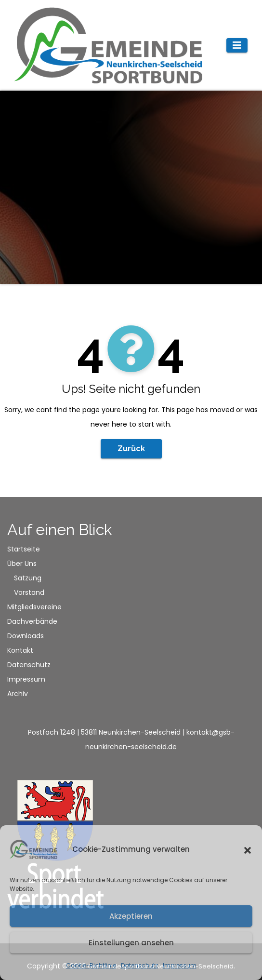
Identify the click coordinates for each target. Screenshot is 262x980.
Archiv (18, 694)
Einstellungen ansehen (131, 943)
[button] (248, 849)
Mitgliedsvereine (34, 607)
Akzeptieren (131, 916)
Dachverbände (32, 621)
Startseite (24, 549)
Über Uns (22, 564)
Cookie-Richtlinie (91, 965)
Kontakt (20, 650)
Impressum (180, 965)
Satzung (28, 578)
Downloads (26, 636)
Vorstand (29, 592)
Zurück (131, 449)
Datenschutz (139, 965)
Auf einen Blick (60, 530)
